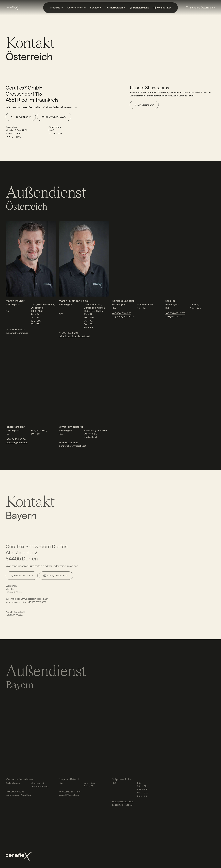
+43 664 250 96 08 (16, 439)
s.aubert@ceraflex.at (122, 805)
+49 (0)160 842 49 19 (123, 802)
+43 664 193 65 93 (68, 333)
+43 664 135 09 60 (122, 313)
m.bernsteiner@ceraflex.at (19, 795)
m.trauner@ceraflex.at (17, 333)
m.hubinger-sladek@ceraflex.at (74, 336)
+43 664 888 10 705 (175, 313)
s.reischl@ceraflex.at (69, 795)
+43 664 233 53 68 (68, 443)
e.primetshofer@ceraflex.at (72, 446)
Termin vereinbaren (144, 105)
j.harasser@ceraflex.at (17, 443)
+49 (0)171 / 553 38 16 (70, 792)
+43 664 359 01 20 (15, 330)
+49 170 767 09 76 (15, 792)
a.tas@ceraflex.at (173, 317)
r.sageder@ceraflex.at (123, 317)
